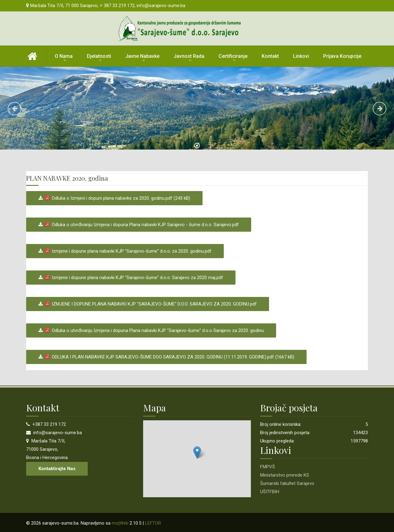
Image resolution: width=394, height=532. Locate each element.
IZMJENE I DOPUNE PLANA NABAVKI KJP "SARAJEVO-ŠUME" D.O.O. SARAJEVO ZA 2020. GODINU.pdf (150, 304)
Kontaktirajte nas (57, 469)
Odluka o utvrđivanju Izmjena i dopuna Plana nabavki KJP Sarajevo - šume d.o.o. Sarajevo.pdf (141, 225)
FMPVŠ (267, 467)
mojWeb (120, 523)
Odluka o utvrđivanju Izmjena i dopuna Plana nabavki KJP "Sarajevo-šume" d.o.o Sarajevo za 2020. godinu (153, 330)
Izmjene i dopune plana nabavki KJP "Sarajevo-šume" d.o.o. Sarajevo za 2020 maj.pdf (133, 278)
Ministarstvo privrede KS (285, 475)
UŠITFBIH (270, 492)
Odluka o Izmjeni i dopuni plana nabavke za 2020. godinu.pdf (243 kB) (117, 198)
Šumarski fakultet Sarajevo (287, 483)
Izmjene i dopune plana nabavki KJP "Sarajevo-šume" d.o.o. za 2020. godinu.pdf (127, 251)
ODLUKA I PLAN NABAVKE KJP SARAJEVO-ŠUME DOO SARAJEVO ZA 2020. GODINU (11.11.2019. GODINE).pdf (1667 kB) (169, 357)
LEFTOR (153, 523)
